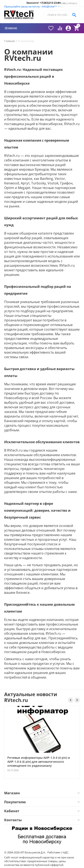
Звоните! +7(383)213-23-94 (43, 3)
